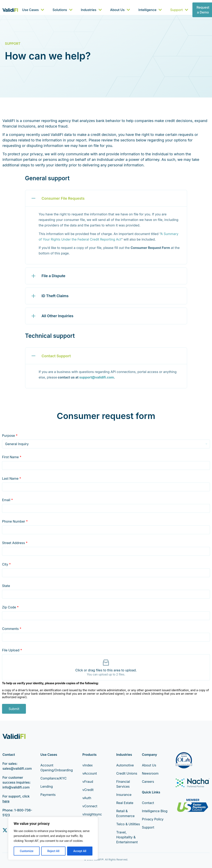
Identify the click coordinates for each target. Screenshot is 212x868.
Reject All (53, 851)
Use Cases (33, 10)
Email (7, 500)
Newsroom (150, 773)
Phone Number (15, 521)
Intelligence (150, 10)
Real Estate (125, 803)
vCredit (88, 790)
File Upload (12, 650)
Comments (12, 629)
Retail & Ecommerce (125, 813)
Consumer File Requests (63, 198)
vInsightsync (92, 814)
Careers (148, 782)
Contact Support (56, 356)
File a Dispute (54, 276)
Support (179, 10)
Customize (27, 851)
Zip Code (10, 607)
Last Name (12, 478)
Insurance (124, 795)
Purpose (10, 436)
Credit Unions (127, 773)
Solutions (63, 10)
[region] (53, 838)
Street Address (15, 543)
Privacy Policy (153, 819)
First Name (12, 457)
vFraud (88, 782)
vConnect (90, 806)
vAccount (90, 773)
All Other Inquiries (58, 316)
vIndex (88, 765)
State (6, 586)
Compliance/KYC (53, 778)
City (6, 564)
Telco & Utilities (128, 824)
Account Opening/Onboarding (55, 768)
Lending (47, 786)
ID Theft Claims (55, 296)
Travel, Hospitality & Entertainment (127, 837)
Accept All (80, 851)
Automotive (125, 765)
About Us (120, 10)
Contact (148, 803)
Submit (14, 709)
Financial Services (123, 784)
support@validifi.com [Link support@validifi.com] (97, 377)
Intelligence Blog (155, 811)
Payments (48, 795)
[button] (106, 198)
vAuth (87, 798)
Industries (91, 10)
